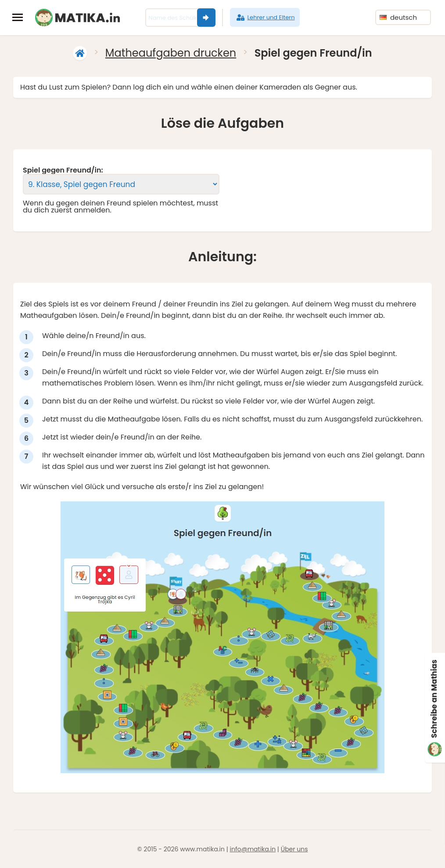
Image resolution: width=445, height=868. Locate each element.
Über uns (294, 849)
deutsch (398, 17)
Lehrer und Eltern (265, 18)
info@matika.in (253, 849)
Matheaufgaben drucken (171, 53)
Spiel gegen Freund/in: (63, 170)
